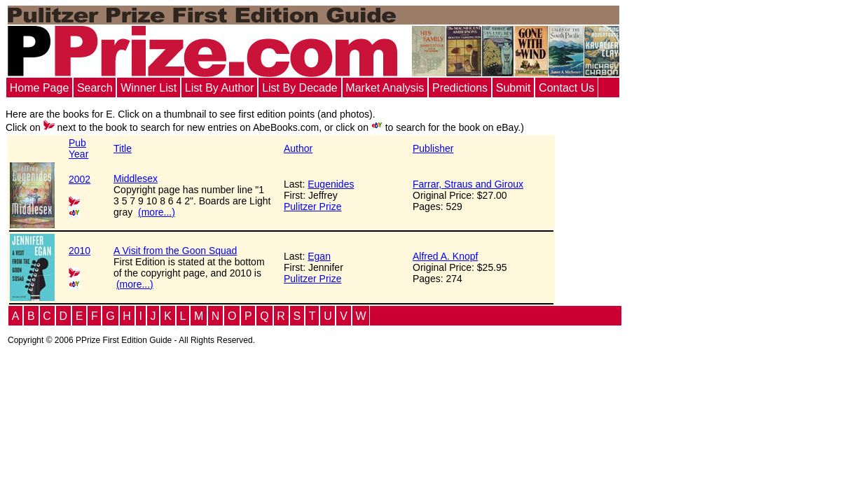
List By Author (220, 88)
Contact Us (566, 88)
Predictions (460, 88)
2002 (80, 179)
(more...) (157, 212)
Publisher (433, 148)
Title (123, 148)
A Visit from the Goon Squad (175, 251)
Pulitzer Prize (312, 206)
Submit (514, 88)
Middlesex (136, 178)
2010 (80, 251)
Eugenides (331, 184)
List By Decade (300, 88)
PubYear (78, 148)
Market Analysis (385, 88)
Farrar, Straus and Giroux (468, 184)
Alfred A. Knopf (445, 256)
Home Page (40, 88)
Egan (319, 256)
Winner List (149, 88)
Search (95, 88)
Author (298, 148)
